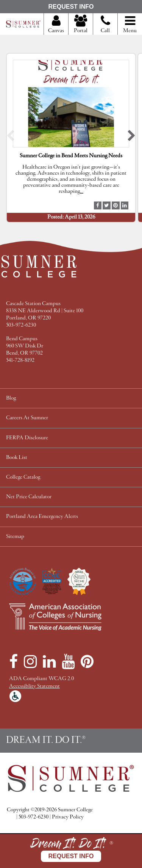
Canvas (56, 25)
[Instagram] (30, 662)
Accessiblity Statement (34, 686)
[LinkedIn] (49, 662)
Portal (81, 25)
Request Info (71, 7)
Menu (130, 25)
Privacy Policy (68, 817)
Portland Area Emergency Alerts (42, 517)
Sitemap (15, 537)
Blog (11, 398)
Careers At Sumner (27, 418)
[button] (10, 137)
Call (105, 27)
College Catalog (23, 477)
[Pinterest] (87, 662)
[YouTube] (68, 662)
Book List (17, 458)
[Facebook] (13, 662)
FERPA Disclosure (27, 438)
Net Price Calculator (29, 497)
